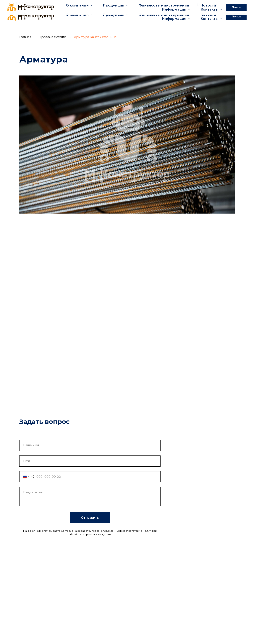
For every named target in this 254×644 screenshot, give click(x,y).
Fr (230, 5)
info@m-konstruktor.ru (25, 6)
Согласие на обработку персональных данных (90, 531)
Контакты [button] (210, 19)
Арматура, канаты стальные (95, 37)
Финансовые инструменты (164, 15)
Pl (245, 5)
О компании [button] (78, 15)
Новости (208, 15)
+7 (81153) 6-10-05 (20, 3)
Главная (25, 37)
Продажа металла (53, 37)
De (215, 5)
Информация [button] (175, 19)
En (199, 5)
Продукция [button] (114, 15)
